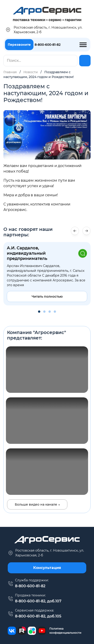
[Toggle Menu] (83, 44)
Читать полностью (47, 296)
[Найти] (85, 61)
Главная (10, 72)
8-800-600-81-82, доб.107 (38, 601)
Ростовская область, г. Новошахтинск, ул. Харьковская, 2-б (44, 30)
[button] (86, 231)
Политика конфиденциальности (65, 631)
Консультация (47, 568)
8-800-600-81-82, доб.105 (38, 616)
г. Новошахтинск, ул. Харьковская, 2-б (46, 553)
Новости (31, 72)
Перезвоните (19, 45)
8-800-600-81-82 (48, 45)
